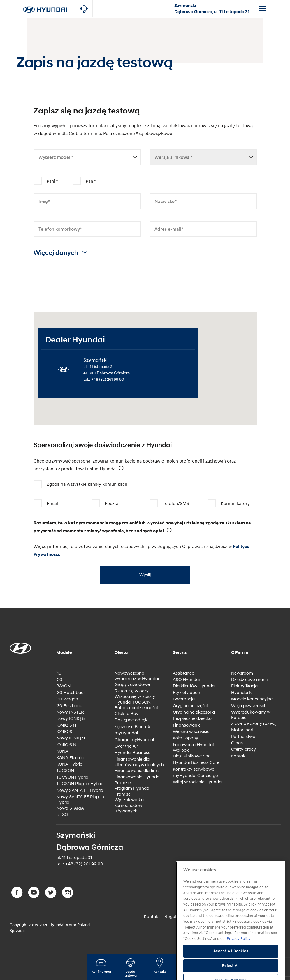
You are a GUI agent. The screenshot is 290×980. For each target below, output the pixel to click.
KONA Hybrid (69, 764)
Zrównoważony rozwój (254, 724)
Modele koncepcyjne (252, 699)
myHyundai (126, 733)
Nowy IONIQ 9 (71, 738)
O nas (237, 743)
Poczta (106, 504)
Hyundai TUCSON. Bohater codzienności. (137, 705)
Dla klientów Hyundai (194, 686)
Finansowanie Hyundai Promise (137, 780)
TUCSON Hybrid (72, 777)
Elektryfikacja (244, 686)
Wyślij (143, 575)
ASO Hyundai (186, 680)
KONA (62, 751)
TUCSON (65, 771)
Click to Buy (126, 714)
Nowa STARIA (70, 808)
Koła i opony (186, 738)
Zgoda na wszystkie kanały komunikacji (82, 484)
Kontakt (239, 756)
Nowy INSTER (70, 712)
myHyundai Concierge (195, 776)
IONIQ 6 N (66, 745)
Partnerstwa (243, 737)
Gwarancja (184, 699)
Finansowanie (187, 725)
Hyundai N (242, 693)
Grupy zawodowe (132, 685)
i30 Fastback (69, 706)
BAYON (63, 686)
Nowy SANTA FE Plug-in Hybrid (80, 800)
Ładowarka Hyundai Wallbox (193, 748)
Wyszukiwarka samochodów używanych (129, 805)
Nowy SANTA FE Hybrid (80, 790)
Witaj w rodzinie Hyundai (198, 782)
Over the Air (126, 746)
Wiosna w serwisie (191, 732)
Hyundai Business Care (196, 763)
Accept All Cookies (231, 964)
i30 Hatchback (71, 693)
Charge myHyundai (134, 740)
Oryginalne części (190, 706)
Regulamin (175, 917)
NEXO (62, 815)
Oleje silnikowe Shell (193, 756)
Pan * (91, 181)
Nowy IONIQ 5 (70, 719)
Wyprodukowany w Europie (251, 715)
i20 (59, 680)
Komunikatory (230, 504)
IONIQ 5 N (66, 725)
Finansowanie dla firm (137, 771)
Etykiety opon (187, 693)
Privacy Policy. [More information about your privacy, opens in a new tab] (239, 951)
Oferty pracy (244, 749)
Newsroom (242, 673)
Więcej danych (60, 253)
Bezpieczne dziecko (192, 719)
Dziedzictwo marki (249, 680)
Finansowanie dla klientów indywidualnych (139, 762)
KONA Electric (70, 758)
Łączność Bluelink (132, 727)
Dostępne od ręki (131, 720)
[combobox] (87, 158)
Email (47, 504)
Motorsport (242, 730)
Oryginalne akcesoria (194, 712)
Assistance (183, 673)
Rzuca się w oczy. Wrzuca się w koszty (135, 694)
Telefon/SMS (171, 504)
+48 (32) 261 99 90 (108, 379)
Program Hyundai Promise (132, 791)
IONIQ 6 (64, 732)
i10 (59, 673)
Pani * (52, 181)
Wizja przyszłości (248, 706)
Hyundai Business (132, 753)
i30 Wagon (67, 699)
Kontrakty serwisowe (194, 769)
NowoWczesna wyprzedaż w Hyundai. (137, 676)
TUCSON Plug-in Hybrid (80, 784)
